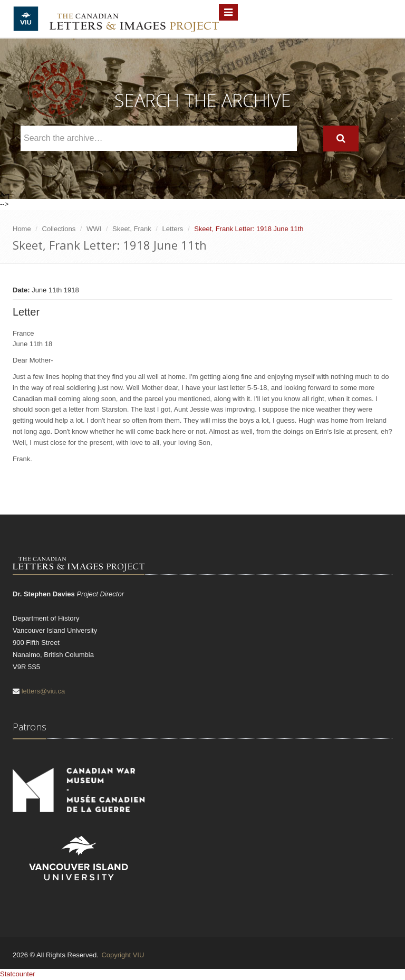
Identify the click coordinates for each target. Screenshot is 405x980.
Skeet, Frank (132, 229)
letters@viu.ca (44, 691)
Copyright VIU (123, 955)
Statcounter (18, 974)
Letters (173, 229)
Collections (59, 229)
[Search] (341, 139)
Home (22, 229)
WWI (94, 229)
